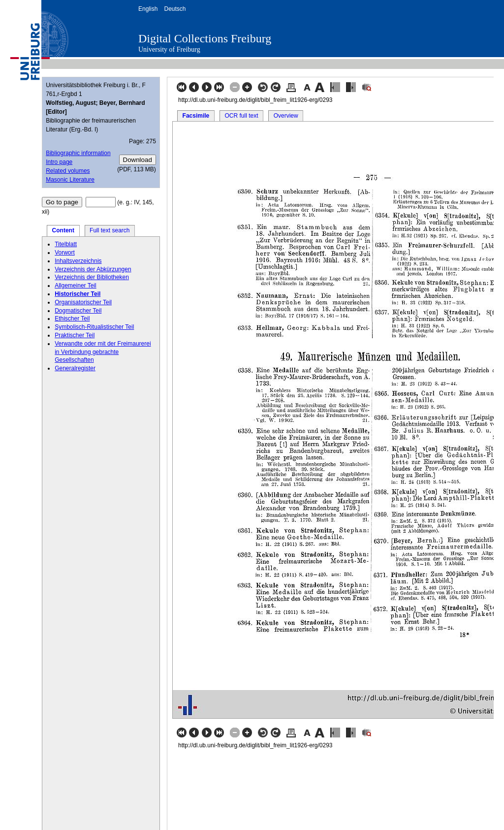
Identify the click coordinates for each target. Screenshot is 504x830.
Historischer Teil (78, 294)
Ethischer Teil (72, 319)
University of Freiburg (169, 49)
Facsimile (196, 116)
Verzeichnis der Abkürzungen (93, 269)
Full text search (110, 230)
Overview (286, 116)
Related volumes (68, 171)
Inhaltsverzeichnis (78, 261)
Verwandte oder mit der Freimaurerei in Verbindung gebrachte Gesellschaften (103, 352)
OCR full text (241, 116)
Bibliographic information (78, 153)
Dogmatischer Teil (78, 311)
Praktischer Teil (75, 335)
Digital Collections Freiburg (205, 38)
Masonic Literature (70, 180)
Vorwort (65, 253)
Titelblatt (66, 244)
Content (63, 230)
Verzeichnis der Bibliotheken (92, 277)
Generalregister (75, 368)
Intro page (59, 162)
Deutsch (175, 9)
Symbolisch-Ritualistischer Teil (94, 327)
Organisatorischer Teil (83, 302)
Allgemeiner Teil (76, 286)
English (148, 9)
